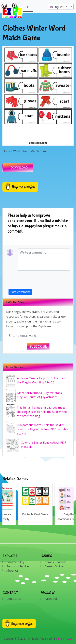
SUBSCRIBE (38, 346)
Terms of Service (18, 566)
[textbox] (61, 7)
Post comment (20, 292)
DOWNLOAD (19, 167)
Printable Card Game (56, 514)
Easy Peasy (65, 638)
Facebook (51, 599)
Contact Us (14, 599)
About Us (13, 571)
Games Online (54, 566)
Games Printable (55, 562)
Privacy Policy (15, 562)
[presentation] (39, 281)
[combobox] (61, 7)
